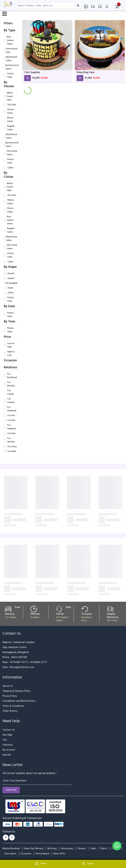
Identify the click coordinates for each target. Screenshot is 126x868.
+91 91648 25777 (38, 662)
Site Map (7, 735)
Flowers (82, 848)
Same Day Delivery (34, 848)
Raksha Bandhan (11, 848)
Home (40, 864)
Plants (104, 848)
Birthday (52, 848)
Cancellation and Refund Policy (19, 701)
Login (86, 864)
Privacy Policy (10, 696)
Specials (7, 755)
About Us (8, 686)
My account (9, 750)
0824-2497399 (19, 657)
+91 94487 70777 (19, 662)
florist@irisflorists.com (22, 667)
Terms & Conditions (13, 706)
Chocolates (10, 854)
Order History (10, 711)
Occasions (26, 854)
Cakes (93, 848)
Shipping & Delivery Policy (16, 691)
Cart (5, 740)
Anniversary (67, 848)
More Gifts (59, 854)
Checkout (8, 745)
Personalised (42, 854)
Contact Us (9, 730)
